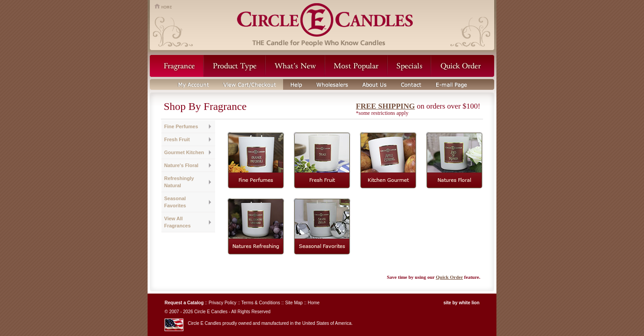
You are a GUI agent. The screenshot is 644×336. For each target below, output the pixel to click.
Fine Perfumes (181, 126)
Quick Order (449, 277)
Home (314, 303)
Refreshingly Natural (179, 182)
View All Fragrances (177, 222)
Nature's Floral (181, 165)
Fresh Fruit (177, 139)
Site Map (294, 303)
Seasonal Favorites (175, 202)
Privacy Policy (222, 303)
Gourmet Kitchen (184, 152)
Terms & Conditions (261, 303)
